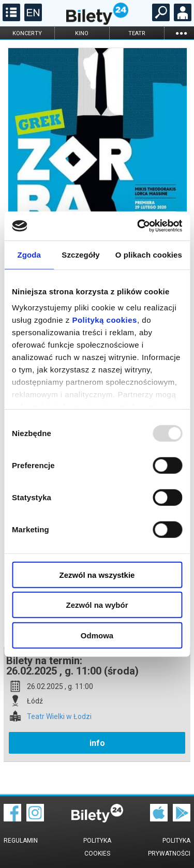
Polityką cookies (105, 320)
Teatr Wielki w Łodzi (59, 717)
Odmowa (97, 635)
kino (82, 33)
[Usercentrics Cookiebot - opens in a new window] (138, 226)
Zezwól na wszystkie (97, 574)
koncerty (27, 33)
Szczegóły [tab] (80, 254)
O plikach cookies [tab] (149, 254)
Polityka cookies (97, 847)
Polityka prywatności (169, 847)
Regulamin (21, 841)
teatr (137, 33)
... (181, 33)
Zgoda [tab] (29, 254)
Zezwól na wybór (97, 605)
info (97, 743)
